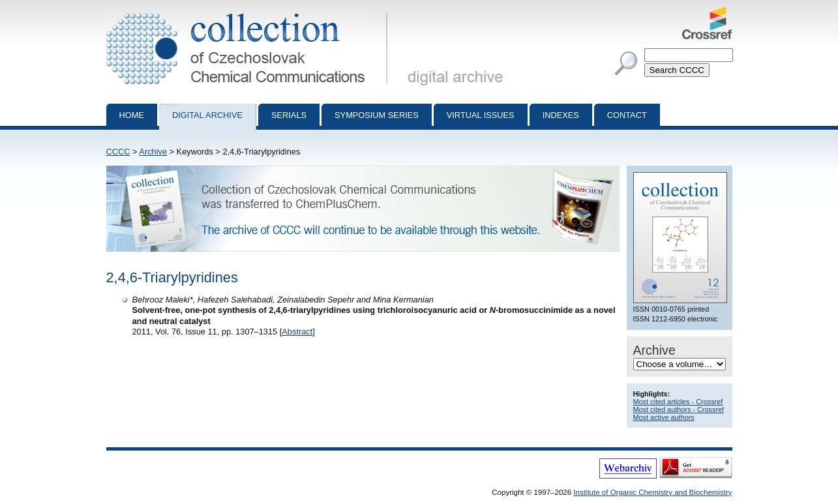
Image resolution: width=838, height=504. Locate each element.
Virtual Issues (481, 115)
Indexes (561, 115)
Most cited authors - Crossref (679, 409)
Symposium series (377, 115)
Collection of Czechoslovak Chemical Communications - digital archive (249, 12)
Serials (289, 115)
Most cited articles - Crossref (678, 402)
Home (132, 115)
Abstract (297, 332)
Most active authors (664, 417)
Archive (153, 152)
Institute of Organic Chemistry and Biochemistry (652, 492)
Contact (627, 115)
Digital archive (207, 115)
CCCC (118, 152)
